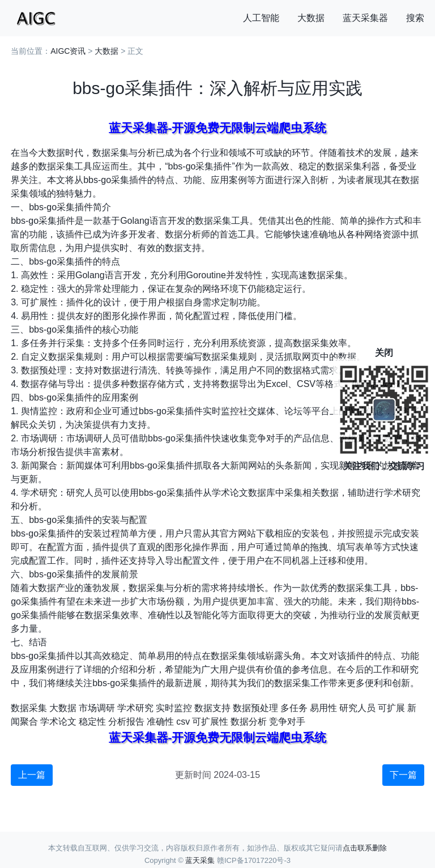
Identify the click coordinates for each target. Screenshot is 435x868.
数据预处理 (255, 708)
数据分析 (249, 722)
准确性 (160, 722)
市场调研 (97, 708)
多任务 (294, 708)
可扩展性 (210, 722)
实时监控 (174, 708)
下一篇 (403, 775)
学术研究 (135, 708)
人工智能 (261, 18)
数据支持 (212, 708)
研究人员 (357, 708)
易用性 (323, 708)
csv (183, 722)
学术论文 (58, 722)
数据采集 (29, 708)
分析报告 (126, 722)
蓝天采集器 (365, 18)
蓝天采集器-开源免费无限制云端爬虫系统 (218, 128)
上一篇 (32, 775)
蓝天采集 (200, 860)
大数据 (311, 18)
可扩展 (391, 708)
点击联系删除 (365, 848)
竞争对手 (287, 722)
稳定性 (92, 722)
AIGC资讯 (68, 51)
